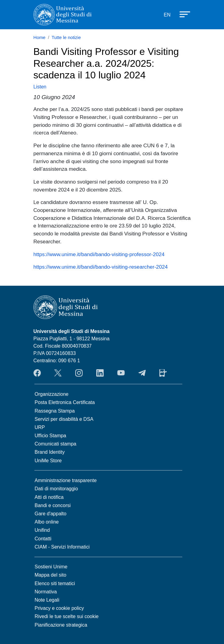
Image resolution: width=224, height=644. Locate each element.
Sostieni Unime (51, 567)
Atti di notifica (49, 497)
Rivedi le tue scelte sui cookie (67, 616)
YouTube (121, 373)
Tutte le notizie (66, 38)
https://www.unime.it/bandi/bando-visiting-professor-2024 (99, 254)
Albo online (47, 522)
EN (167, 15)
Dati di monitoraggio (56, 489)
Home (40, 38)
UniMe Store (48, 461)
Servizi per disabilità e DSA (64, 419)
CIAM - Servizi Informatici (62, 547)
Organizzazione (52, 394)
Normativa (46, 592)
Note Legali (47, 600)
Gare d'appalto (51, 514)
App (163, 373)
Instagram (79, 373)
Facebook (37, 373)
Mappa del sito (51, 575)
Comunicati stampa (56, 444)
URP (40, 427)
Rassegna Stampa (55, 411)
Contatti (43, 539)
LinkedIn (100, 373)
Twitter (58, 373)
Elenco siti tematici (55, 583)
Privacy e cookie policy (59, 608)
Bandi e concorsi (53, 505)
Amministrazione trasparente (66, 480)
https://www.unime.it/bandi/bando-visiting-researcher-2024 (101, 267)
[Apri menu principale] (182, 14)
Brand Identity (50, 452)
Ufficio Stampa (51, 436)
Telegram (142, 373)
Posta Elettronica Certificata (65, 402)
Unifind (42, 530)
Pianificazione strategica (61, 625)
